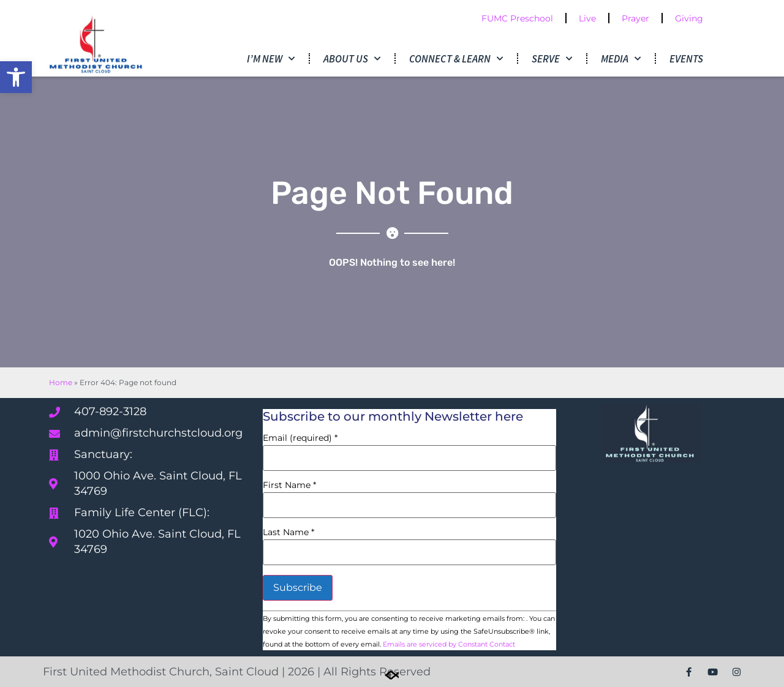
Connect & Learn (456, 59)
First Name (289, 485)
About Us (352, 59)
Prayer (635, 18)
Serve (552, 59)
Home (61, 382)
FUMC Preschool (517, 18)
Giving (689, 18)
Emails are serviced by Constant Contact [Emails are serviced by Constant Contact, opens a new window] (449, 644)
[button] (16, 77)
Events (686, 59)
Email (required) (300, 438)
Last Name (288, 532)
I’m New (271, 59)
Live (587, 18)
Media (621, 59)
